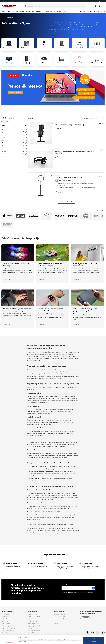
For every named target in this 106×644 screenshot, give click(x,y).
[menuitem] (3, 11)
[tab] (14, 139)
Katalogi (98, 1)
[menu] (53, 11)
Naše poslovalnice (59, 614)
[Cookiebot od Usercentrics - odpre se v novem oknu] (10, 642)
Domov (3, 17)
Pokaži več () (5, 157)
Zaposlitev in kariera (60, 616)
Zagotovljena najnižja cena (36, 626)
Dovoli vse (94, 630)
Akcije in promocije (100, 11)
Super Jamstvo (32, 614)
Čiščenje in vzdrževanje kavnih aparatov (18, 309)
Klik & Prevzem (6, 619)
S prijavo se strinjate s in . (77, 592)
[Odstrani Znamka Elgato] (3, 121)
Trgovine (93, 1)
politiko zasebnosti (88, 592)
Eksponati (21, 1)
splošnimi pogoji (77, 592)
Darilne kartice (15, 1)
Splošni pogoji (6, 626)
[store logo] (9, 6)
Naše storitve (32, 612)
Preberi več (7, 279)
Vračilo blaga (6, 623)
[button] (96, 6)
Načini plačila (6, 614)
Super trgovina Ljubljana (61, 619)
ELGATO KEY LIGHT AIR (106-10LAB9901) (69, 177)
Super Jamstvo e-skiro (35, 616)
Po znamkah (83, 11)
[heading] (14, 125)
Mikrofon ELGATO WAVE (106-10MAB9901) (69, 125)
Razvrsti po (86, 118)
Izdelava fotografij (33, 623)
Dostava (4, 616)
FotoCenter (7, 1)
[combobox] (56, 6)
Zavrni (94, 636)
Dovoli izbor (94, 633)
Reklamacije (6, 621)
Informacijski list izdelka (65, 181)
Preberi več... (53, 32)
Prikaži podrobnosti (61, 642)
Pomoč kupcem (7, 612)
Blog (3, 1)
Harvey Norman (59, 612)
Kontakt (103, 1)
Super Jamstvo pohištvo (35, 619)
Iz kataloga (90, 11)
